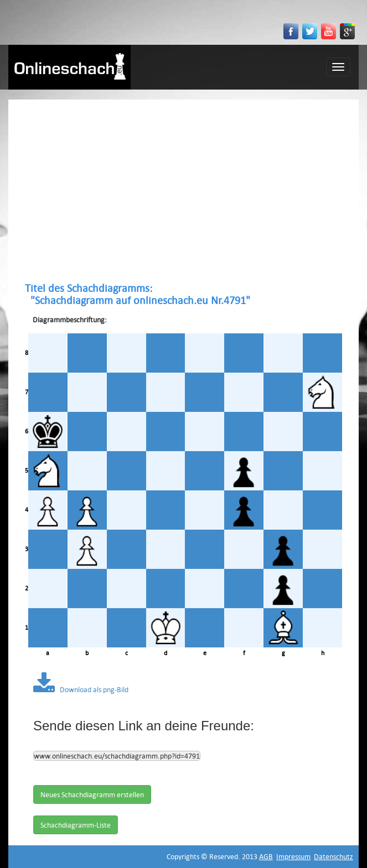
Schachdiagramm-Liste (76, 825)
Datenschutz (334, 856)
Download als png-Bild (81, 689)
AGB (266, 856)
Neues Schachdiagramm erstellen (92, 794)
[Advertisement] (183, 191)
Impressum (293, 856)
